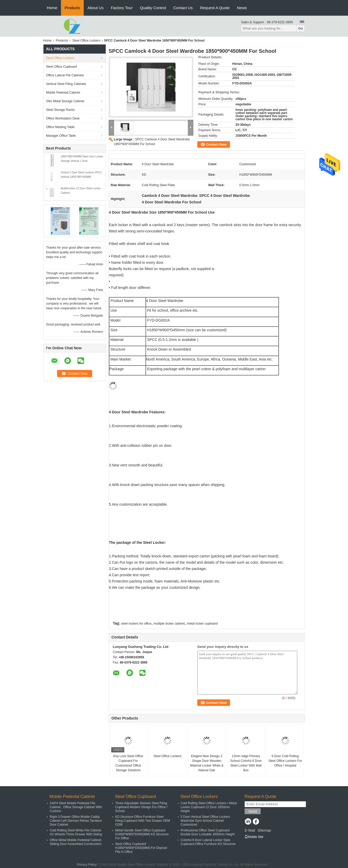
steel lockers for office (136, 624)
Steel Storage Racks (60, 110)
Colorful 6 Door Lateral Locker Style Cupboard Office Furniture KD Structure (208, 842)
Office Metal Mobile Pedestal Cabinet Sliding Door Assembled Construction (76, 842)
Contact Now (216, 144)
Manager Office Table (61, 136)
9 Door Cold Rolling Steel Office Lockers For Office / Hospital (285, 761)
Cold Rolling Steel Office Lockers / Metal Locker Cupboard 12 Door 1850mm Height (209, 807)
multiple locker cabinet (169, 624)
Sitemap (264, 830)
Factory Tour (122, 8)
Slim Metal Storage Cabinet (65, 101)
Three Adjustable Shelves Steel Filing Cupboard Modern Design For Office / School (141, 807)
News (242, 8)
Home (52, 8)
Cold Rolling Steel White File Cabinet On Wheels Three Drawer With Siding (76, 832)
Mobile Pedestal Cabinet (63, 93)
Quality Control (153, 8)
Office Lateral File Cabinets (65, 75)
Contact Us (183, 8)
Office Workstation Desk (63, 118)
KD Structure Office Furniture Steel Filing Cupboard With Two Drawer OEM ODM (143, 821)
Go (301, 28)
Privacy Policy (87, 865)
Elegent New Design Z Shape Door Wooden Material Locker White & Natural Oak (207, 763)
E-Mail (250, 830)
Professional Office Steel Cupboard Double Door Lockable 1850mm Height (208, 832)
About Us (96, 8)
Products (72, 8)
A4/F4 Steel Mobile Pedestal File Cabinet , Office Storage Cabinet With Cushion (76, 807)
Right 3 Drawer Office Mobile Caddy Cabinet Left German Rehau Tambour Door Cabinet (76, 821)
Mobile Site (254, 837)
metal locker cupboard (202, 624)
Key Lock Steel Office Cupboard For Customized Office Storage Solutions (128, 763)
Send (253, 811)
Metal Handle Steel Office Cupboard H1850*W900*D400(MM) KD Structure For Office (142, 834)
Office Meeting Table (60, 127)
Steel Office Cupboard (61, 67)
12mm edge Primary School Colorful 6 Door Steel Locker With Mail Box (246, 763)
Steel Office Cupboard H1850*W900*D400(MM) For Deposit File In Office (141, 848)
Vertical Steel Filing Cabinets (66, 84)
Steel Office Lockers (86, 41)
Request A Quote (215, 8)
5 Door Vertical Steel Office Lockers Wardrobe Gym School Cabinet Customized (205, 821)
